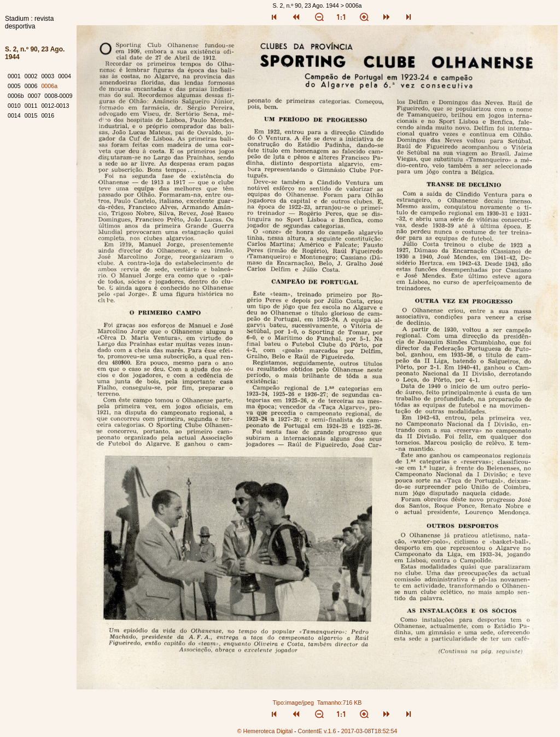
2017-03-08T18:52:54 (369, 731)
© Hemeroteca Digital (265, 731)
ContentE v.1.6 (317, 731)
